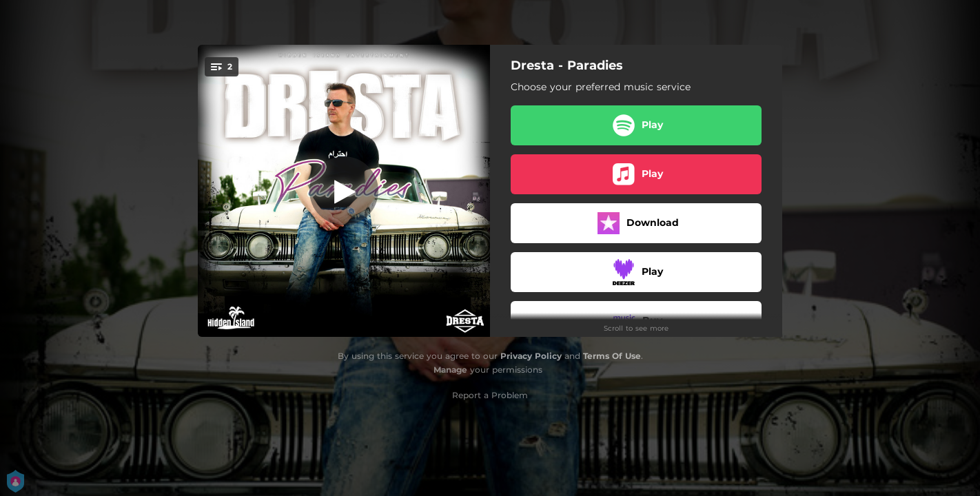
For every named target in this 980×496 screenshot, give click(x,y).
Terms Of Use (612, 356)
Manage (450, 370)
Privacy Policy (531, 356)
